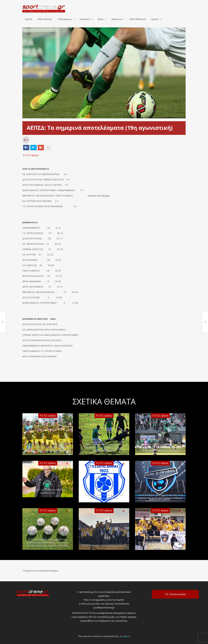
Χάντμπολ (117, 19)
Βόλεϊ (101, 19)
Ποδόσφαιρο (65, 19)
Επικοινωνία (178, 594)
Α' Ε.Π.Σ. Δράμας (31, 155)
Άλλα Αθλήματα (138, 19)
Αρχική (29, 19)
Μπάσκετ (85, 19)
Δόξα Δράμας (45, 19)
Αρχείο (155, 19)
